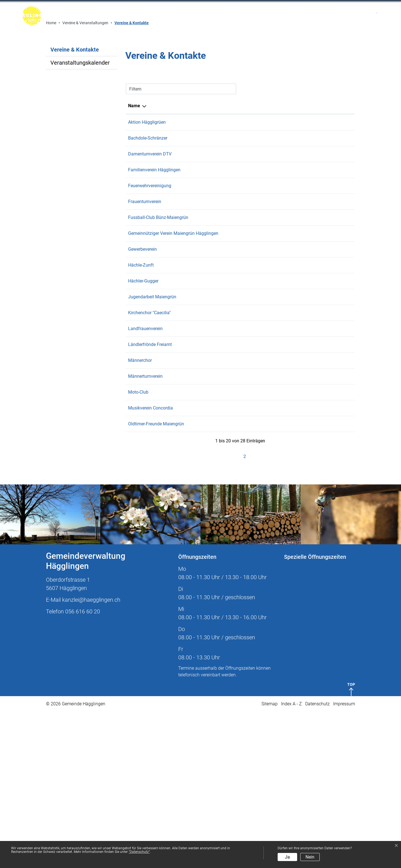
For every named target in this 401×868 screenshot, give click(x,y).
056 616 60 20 (83, 768)
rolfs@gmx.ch (256, 532)
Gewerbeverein (142, 405)
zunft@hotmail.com (261, 421)
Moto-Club (138, 548)
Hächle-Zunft (141, 421)
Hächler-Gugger (143, 437)
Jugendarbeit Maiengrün (152, 453)
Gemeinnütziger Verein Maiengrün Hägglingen (173, 390)
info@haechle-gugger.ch (266, 437)
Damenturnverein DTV (150, 310)
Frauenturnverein (145, 358)
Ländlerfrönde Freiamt (150, 501)
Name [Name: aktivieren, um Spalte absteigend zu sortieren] (134, 262)
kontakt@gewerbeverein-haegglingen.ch (281, 405)
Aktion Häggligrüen (147, 278)
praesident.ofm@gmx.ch (266, 580)
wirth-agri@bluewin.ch (264, 358)
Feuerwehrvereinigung (150, 342)
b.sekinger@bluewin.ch (265, 517)
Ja (287, 857)
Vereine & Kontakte (74, 207)
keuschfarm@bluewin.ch (266, 342)
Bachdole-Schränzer (148, 294)
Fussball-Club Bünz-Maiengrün (158, 374)
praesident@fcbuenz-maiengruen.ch (277, 374)
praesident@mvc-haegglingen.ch (274, 564)
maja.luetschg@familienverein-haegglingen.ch (287, 326)
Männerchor (140, 517)
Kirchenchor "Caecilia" (149, 469)
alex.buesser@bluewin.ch (267, 469)
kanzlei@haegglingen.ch (91, 756)
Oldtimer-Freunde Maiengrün (156, 580)
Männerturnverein (145, 532)
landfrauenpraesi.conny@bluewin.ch (278, 485)
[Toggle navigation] (308, 15)
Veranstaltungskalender (80, 219)
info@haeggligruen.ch (264, 278)
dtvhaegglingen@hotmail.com (272, 310)
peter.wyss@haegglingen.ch (269, 390)
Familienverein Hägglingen (154, 326)
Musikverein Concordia (151, 564)
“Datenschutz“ (139, 852)
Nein (310, 857)
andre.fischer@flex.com (265, 548)
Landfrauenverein (145, 485)
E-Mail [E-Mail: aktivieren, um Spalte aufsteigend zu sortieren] (248, 262)
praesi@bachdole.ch (262, 294)
